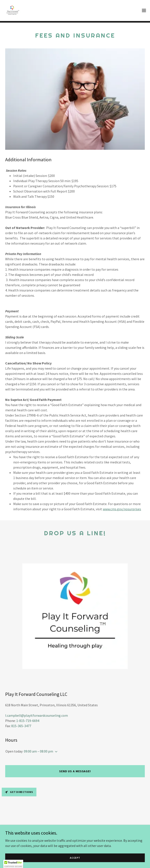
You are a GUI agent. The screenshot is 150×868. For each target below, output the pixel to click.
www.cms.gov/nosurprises (122, 509)
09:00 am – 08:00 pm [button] (38, 751)
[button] (144, 10)
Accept (75, 858)
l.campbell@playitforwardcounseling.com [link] (37, 715)
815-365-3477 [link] (21, 726)
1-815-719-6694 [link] (28, 721)
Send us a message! (75, 771)
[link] (12, 10)
